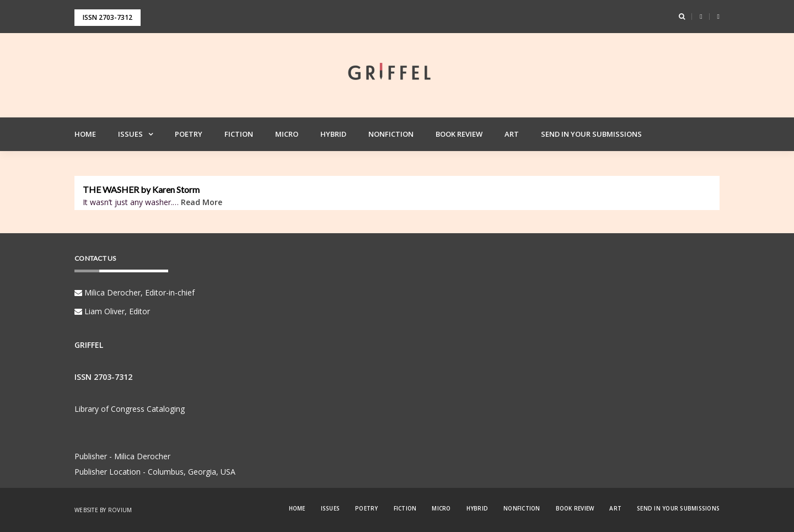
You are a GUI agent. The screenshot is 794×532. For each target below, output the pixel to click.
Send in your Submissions (591, 134)
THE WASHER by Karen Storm (141, 190)
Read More (202, 202)
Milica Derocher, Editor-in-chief (135, 292)
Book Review (459, 134)
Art (512, 134)
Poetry (189, 134)
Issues (130, 134)
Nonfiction (391, 134)
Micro (287, 134)
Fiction (239, 134)
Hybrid (333, 134)
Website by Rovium (103, 510)
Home (85, 134)
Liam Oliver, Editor (112, 311)
